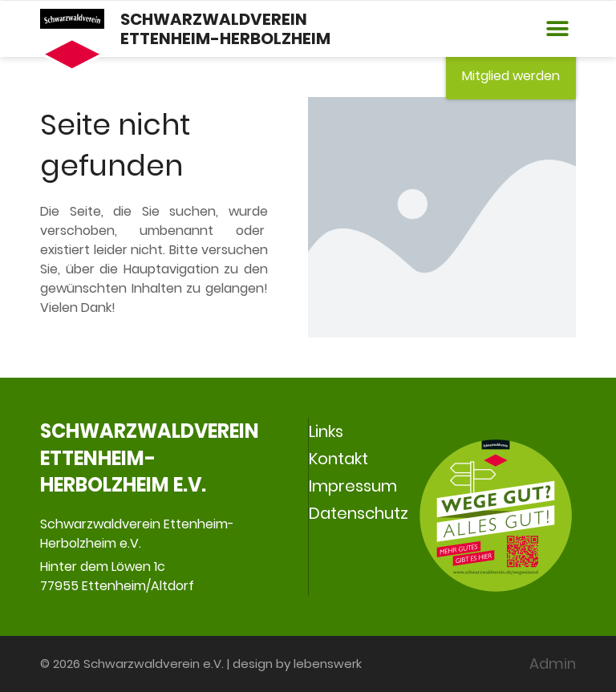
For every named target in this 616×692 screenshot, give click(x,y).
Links (326, 431)
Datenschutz (359, 513)
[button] (558, 29)
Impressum (353, 486)
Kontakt (338, 459)
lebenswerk (328, 664)
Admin (553, 664)
